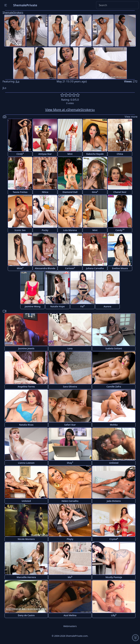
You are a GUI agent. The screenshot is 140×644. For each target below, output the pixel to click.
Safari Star (70, 425)
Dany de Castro (26, 615)
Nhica (45, 192)
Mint (70, 154)
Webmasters (70, 626)
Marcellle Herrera (26, 577)
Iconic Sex (20, 230)
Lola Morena (70, 230)
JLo (17, 81)
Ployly (70, 539)
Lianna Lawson (26, 463)
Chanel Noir (120, 192)
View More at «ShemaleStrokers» (70, 110)
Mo (70, 577)
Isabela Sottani (114, 348)
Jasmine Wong (33, 306)
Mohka (114, 425)
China (120, 154)
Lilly (114, 615)
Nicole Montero (26, 539)
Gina (95, 192)
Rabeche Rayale (95, 154)
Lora (70, 348)
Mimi (20, 268)
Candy (120, 230)
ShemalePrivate (25, 5)
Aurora (108, 306)
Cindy (20, 154)
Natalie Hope (57, 306)
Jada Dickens (114, 501)
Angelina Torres (26, 387)
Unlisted (114, 463)
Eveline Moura (120, 268)
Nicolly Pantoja (114, 577)
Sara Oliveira (70, 387)
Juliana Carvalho (95, 268)
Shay (70, 463)
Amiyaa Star (45, 154)
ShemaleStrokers (13, 12)
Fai (82, 306)
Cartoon (70, 268)
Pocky (45, 230)
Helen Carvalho (70, 501)
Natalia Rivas (26, 425)
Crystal (114, 539)
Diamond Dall (70, 192)
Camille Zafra (114, 387)
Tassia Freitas (20, 192)
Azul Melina (70, 615)
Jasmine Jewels (26, 348)
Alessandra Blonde (45, 268)
